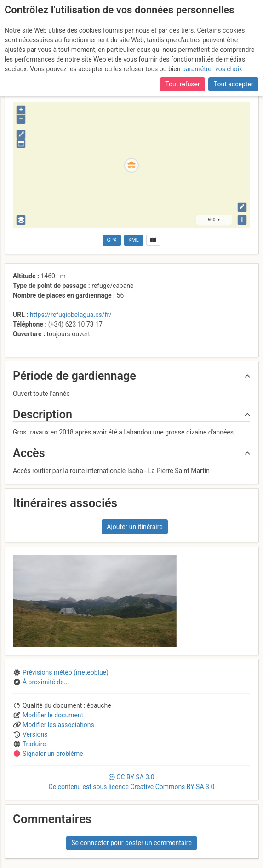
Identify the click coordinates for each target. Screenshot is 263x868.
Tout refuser (182, 84)
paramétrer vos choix (212, 69)
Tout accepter (234, 84)
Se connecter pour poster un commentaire (131, 843)
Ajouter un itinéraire (134, 527)
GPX (112, 240)
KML (133, 240)
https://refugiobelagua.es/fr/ (71, 315)
